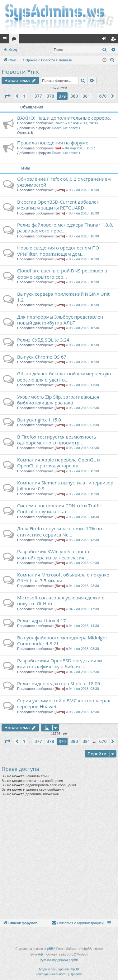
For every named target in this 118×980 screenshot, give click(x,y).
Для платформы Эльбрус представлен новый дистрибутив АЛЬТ (60, 320)
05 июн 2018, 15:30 (84, 471)
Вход (13, 50)
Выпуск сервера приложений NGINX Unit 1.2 (63, 297)
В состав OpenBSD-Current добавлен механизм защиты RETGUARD (58, 205)
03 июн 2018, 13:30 (84, 712)
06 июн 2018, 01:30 (84, 425)
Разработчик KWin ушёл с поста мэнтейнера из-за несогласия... (53, 554)
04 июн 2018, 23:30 (84, 586)
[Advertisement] (58, 857)
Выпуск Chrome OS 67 (42, 357)
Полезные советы (66, 128)
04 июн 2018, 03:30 (84, 649)
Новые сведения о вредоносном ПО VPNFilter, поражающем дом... (58, 251)
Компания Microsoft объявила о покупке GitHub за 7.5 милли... (63, 578)
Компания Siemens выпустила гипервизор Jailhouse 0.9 (65, 486)
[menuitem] (112, 60)
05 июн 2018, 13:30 (84, 540)
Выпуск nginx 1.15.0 (39, 420)
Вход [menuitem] (105, 40)
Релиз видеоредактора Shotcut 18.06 (59, 683)
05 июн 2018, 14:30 (84, 517)
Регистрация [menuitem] (115, 40)
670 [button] (103, 96)
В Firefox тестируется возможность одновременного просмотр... (57, 440)
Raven (59, 123)
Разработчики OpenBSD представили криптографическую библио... (59, 663)
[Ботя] (60, 190)
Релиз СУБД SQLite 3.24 (43, 340)
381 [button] (86, 96)
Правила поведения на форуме (53, 143)
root (58, 148)
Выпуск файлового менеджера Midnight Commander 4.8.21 (62, 640)
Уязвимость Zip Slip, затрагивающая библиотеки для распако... (58, 400)
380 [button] (74, 96)
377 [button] (38, 96)
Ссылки (6, 40)
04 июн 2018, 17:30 (84, 609)
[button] (7, 96)
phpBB (49, 949)
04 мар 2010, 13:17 (80, 148)
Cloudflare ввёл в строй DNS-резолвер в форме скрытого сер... (62, 274)
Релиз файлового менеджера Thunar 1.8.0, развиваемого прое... (65, 228)
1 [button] (24, 96)
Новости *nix (20, 72)
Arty (41, 954)
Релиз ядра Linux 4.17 (41, 620)
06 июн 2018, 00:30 (84, 448)
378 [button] (50, 96)
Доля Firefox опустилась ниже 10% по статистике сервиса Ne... (60, 531)
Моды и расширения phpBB (59, 969)
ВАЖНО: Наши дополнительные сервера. (64, 118)
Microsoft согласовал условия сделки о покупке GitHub (61, 600)
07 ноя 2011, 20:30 (83, 123)
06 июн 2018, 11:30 (84, 385)
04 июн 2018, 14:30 (84, 626)
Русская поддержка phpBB (59, 960)
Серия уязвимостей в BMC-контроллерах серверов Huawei (64, 703)
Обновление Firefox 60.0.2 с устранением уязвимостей (64, 182)
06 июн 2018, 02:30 (84, 408)
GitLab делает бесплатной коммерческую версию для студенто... (64, 376)
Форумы (15, 40)
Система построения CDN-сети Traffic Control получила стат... (59, 508)
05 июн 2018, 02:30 (84, 563)
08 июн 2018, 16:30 (84, 190)
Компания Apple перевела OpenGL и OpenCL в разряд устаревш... (59, 463)
